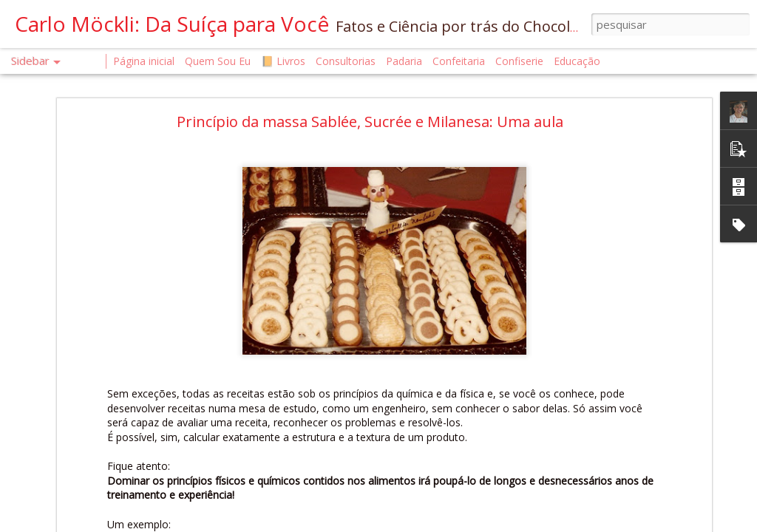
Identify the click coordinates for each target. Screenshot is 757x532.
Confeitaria (459, 61)
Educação (577, 61)
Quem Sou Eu (218, 61)
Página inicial (144, 61)
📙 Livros (283, 61)
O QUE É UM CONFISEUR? (88, 422)
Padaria (405, 61)
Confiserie (519, 61)
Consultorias (346, 61)
